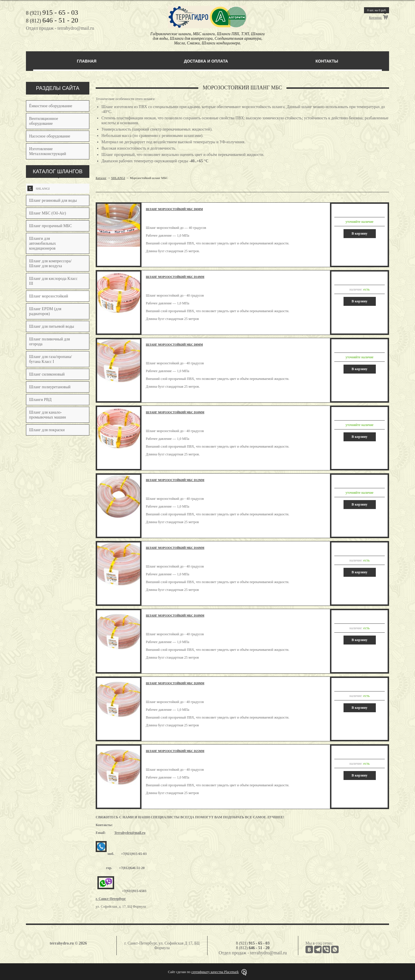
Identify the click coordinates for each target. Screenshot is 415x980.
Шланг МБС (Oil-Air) (48, 213)
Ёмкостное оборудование (51, 106)
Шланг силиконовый (47, 374)
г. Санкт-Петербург (111, 899)
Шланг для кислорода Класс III (53, 281)
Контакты (327, 61)
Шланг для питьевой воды (52, 326)
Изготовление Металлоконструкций (48, 151)
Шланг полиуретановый (50, 387)
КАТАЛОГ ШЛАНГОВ (58, 171)
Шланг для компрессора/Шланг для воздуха (50, 263)
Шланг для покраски (47, 430)
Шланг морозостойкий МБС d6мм (174, 209)
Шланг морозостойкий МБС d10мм (175, 412)
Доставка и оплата (206, 61)
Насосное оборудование (50, 136)
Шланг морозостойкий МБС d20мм (175, 683)
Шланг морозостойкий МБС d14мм (175, 277)
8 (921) (52, 13)
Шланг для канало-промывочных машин (48, 415)
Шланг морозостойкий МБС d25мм (175, 751)
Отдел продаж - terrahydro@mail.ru (60, 28)
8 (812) (52, 21)
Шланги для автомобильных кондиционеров (43, 243)
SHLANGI (38, 188)
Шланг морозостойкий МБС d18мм (175, 616)
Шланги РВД (40, 400)
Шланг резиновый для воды (53, 200)
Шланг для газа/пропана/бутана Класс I (51, 359)
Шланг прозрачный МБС (50, 226)
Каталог (101, 178)
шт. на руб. (377, 10)
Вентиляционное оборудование (44, 121)
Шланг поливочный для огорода (49, 342)
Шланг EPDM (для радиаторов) (45, 311)
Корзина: (376, 18)
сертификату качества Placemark (215, 972)
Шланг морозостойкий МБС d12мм (175, 480)
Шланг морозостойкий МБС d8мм (174, 345)
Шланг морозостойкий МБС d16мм (175, 548)
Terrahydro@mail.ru (130, 833)
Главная (87, 61)
